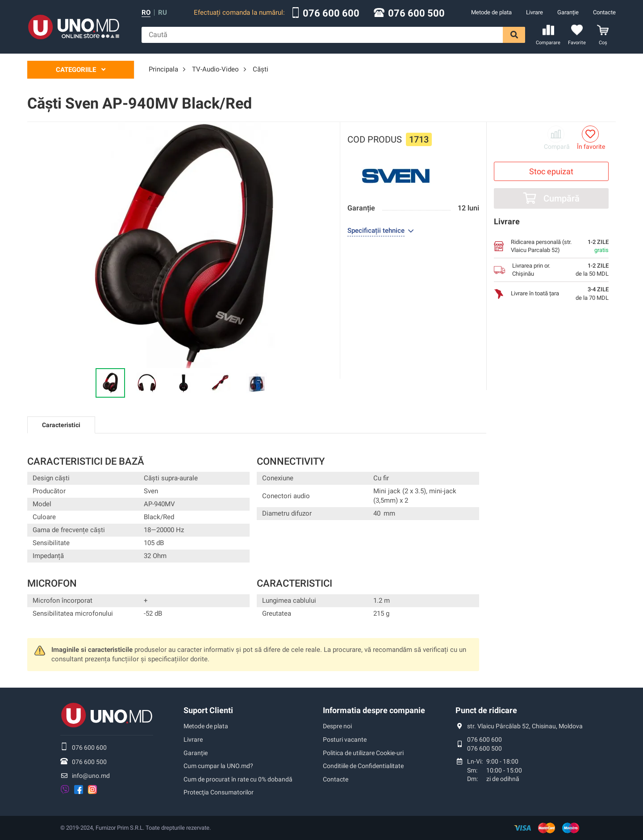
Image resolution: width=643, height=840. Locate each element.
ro (146, 13)
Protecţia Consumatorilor (219, 792)
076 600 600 (331, 13)
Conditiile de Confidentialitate (363, 766)
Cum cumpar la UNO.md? (218, 766)
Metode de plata (491, 12)
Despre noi (337, 726)
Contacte (604, 12)
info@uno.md (91, 776)
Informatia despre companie (374, 710)
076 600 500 (416, 13)
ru (163, 13)
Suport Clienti (208, 710)
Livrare (534, 12)
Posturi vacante (345, 739)
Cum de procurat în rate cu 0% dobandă (238, 779)
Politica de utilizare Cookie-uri (363, 753)
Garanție (568, 12)
